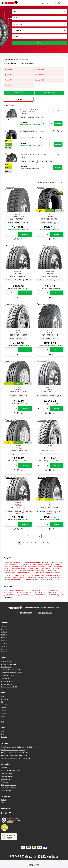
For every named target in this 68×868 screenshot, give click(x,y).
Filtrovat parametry (49, 93)
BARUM (6, 564)
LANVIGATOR (21, 573)
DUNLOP (59, 566)
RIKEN (6, 577)
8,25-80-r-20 (21, 595)
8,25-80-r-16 (51, 593)
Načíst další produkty (34, 536)
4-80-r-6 (6, 590)
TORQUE (57, 577)
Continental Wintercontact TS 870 (11, 672)
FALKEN (18, 568)
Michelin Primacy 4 (7, 681)
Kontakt (3, 800)
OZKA (32, 575)
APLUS (44, 562)
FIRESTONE (24, 568)
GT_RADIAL (15, 571)
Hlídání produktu (61, 110)
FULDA (43, 568)
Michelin (4, 713)
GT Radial (4, 705)
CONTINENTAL (15, 566)
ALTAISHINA (32, 562)
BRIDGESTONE (52, 564)
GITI (53, 568)
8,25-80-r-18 (7, 595)
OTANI (28, 575)
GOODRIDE (58, 568)
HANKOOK (25, 571)
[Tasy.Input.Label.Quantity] (48, 123)
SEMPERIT (46, 577)
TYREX (26, 579)
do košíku (58, 123)
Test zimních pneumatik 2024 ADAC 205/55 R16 (16, 758)
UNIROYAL (32, 579)
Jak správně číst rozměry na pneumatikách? (14, 753)
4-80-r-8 (11, 590)
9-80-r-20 (50, 595)
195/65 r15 (4, 632)
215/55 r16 (4, 649)
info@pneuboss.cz (45, 613)
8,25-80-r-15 (37, 593)
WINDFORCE (46, 579)
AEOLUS (13, 562)
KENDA (54, 571)
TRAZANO (14, 579)
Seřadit (20, 99)
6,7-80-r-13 (58, 590)
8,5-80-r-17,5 (35, 595)
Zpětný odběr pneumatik (8, 785)
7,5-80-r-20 (28, 595)
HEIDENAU (32, 571)
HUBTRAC (39, 571)
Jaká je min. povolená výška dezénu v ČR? (14, 755)
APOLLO (49, 562)
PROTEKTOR (57, 575)
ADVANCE (7, 562)
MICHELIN (58, 573)
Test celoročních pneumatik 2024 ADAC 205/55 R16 (17, 747)
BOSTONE (44, 564)
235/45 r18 (4, 640)
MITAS (6, 575)
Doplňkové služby (6, 773)
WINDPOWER (55, 579)
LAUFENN (28, 573)
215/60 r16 (4, 643)
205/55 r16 (4, 626)
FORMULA (31, 568)
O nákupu (4, 767)
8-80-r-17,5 (14, 595)
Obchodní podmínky (7, 776)
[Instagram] (6, 812)
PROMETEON (49, 575)
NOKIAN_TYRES (13, 575)
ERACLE (12, 568)
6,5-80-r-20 (18, 593)
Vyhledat (40, 43)
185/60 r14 (4, 646)
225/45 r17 (4, 629)
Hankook (4, 707)
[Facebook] (2, 812)
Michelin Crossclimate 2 (8, 664)
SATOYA (36, 577)
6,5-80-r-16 (11, 593)
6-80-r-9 (34, 590)
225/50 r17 (4, 652)
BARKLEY (61, 562)
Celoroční (4, 737)
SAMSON (31, 577)
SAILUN (25, 577)
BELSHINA (12, 564)
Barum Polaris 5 (6, 661)
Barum (3, 696)
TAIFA (52, 577)
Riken (3, 719)
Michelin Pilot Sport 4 (8, 675)
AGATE (18, 562)
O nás (3, 802)
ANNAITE (39, 562)
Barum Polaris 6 (6, 667)
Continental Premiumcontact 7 (10, 670)
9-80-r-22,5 (56, 595)
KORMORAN (7, 573)
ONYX (24, 575)
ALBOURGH (24, 562)
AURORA (55, 562)
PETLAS (37, 575)
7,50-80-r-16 (58, 593)
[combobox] (40, 12)
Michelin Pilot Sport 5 (8, 684)
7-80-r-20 (24, 593)
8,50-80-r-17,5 (43, 595)
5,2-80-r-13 (29, 590)
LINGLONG (39, 573)
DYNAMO (7, 568)
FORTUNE (38, 568)
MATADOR (46, 573)
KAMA (50, 571)
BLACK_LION (28, 564)
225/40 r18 (4, 635)
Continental (4, 699)
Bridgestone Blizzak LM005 (9, 687)
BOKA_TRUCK (37, 564)
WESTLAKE (39, 579)
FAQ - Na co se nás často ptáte (10, 770)
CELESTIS (7, 566)
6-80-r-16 (40, 590)
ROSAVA (10, 577)
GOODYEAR (7, 571)
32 (44, 543)
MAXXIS (52, 573)
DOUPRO (54, 566)
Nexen (3, 716)
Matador (3, 710)
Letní (2, 731)
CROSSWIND (31, 566)
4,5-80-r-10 (22, 590)
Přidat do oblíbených (54, 110)
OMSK (20, 575)
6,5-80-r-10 (46, 590)
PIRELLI (42, 575)
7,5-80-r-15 (30, 593)
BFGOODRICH (20, 564)
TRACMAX (7, 579)
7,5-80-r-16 (44, 593)
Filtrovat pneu (19, 93)
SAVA (41, 577)
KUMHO (14, 573)
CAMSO (60, 564)
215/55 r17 (4, 637)
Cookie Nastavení (6, 790)
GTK (20, 571)
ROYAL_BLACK (18, 577)
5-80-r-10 (16, 590)
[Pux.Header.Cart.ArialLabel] (53, 3)
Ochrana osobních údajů (8, 788)
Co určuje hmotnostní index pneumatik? (13, 750)
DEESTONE (39, 566)
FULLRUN (49, 568)
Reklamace (4, 782)
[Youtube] (10, 812)
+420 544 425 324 (25, 613)
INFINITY (45, 571)
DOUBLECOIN (47, 566)
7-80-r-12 (52, 590)
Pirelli (3, 722)
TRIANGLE (20, 579)
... (40, 543)
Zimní (3, 734)
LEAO (34, 573)
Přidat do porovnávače (58, 110)
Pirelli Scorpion (6, 678)
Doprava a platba (6, 779)
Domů (5, 60)
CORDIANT (23, 566)
